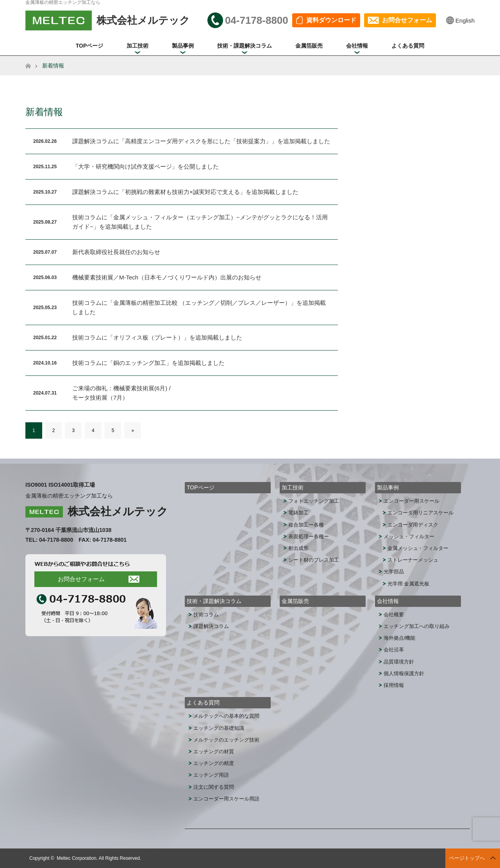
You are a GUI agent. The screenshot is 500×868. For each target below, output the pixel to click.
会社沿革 (394, 650)
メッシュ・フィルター (409, 536)
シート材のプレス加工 (314, 560)
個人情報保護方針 (404, 673)
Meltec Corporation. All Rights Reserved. (99, 858)
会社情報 (357, 46)
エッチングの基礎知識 (219, 728)
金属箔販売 (309, 46)
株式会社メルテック (118, 511)
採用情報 (394, 685)
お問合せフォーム (407, 20)
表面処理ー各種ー (309, 536)
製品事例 (183, 46)
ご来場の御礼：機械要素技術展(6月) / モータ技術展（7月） (121, 393)
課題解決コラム (211, 626)
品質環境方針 (399, 662)
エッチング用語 (211, 775)
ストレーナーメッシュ (413, 560)
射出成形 (298, 548)
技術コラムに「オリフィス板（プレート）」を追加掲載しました (157, 337)
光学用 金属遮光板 (409, 584)
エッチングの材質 (214, 751)
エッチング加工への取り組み (417, 626)
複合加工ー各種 (306, 525)
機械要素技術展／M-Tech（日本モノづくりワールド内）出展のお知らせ (167, 277)
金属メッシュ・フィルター (418, 548)
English (465, 20)
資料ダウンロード (331, 20)
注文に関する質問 (214, 787)
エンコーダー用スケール (412, 501)
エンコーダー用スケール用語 (226, 799)
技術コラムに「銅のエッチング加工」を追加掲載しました (148, 363)
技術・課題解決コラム (245, 46)
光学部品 (394, 572)
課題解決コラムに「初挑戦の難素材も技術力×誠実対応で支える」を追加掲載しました (185, 192)
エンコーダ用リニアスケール (421, 513)
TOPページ (90, 46)
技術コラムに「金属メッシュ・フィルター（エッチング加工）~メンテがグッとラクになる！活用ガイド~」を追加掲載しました (200, 222)
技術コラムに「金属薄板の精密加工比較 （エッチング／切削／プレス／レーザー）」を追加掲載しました (199, 307)
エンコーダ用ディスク (413, 525)
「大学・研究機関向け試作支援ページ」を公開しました (146, 166)
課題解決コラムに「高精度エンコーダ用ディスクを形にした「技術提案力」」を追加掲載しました (201, 141)
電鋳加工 (298, 513)
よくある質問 (408, 46)
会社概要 (394, 615)
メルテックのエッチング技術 (226, 740)
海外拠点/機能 (400, 638)
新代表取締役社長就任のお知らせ (116, 252)
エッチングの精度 (214, 763)
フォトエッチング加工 (314, 501)
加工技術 (137, 46)
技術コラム (206, 615)
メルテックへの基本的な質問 (226, 716)
